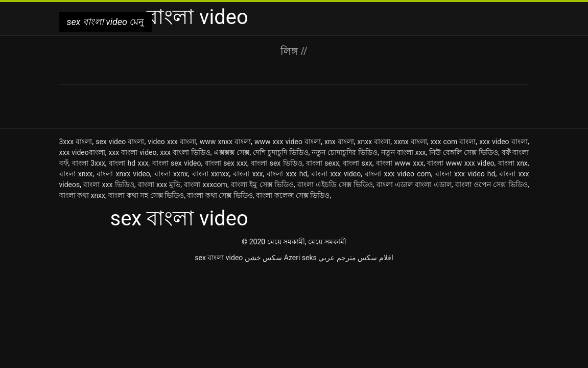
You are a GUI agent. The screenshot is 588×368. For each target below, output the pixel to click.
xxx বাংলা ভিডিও (185, 152)
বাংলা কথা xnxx (83, 195)
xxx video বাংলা (503, 142)
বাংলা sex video (177, 163)
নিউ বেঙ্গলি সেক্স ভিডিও (464, 152)
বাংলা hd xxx (128, 163)
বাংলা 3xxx (89, 163)
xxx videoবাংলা (82, 152)
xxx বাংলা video (132, 152)
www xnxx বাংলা (225, 142)
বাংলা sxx (358, 163)
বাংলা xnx (513, 163)
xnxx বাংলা (374, 142)
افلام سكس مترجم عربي (356, 258)
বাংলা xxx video (336, 174)
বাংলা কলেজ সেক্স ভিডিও (293, 195)
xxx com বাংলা (453, 142)
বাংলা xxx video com (398, 174)
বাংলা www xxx (400, 163)
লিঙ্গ (290, 51)
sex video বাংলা (120, 142)
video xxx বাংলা (172, 142)
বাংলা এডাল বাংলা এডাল (414, 185)
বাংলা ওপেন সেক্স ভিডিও (491, 185)
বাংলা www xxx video (461, 163)
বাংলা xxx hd (287, 174)
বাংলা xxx (248, 174)
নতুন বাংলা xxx (404, 152)
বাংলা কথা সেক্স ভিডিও (220, 195)
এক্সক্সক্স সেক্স (231, 152)
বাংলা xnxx (76, 174)
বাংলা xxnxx (211, 174)
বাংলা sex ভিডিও (276, 163)
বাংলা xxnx (171, 174)
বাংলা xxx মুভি (159, 185)
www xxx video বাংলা (288, 142)
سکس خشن (263, 258)
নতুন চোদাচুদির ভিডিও (345, 152)
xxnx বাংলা (410, 142)
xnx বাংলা (339, 142)
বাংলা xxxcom (206, 185)
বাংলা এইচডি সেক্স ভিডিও (335, 185)
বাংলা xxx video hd (465, 174)
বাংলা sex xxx (226, 163)
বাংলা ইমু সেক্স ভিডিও (262, 185)
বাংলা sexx (323, 163)
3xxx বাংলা (76, 142)
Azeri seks (300, 258)
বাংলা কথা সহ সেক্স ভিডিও (146, 195)
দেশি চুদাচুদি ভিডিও (281, 152)
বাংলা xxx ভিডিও (109, 185)
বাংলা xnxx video (123, 174)
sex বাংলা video (219, 258)
